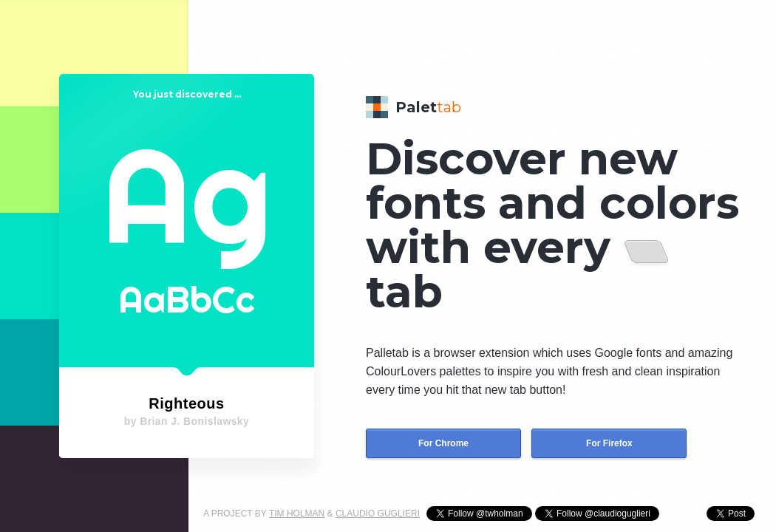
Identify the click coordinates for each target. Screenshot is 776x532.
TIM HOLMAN (297, 514)
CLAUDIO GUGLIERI (378, 514)
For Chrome (443, 443)
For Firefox (609, 443)
